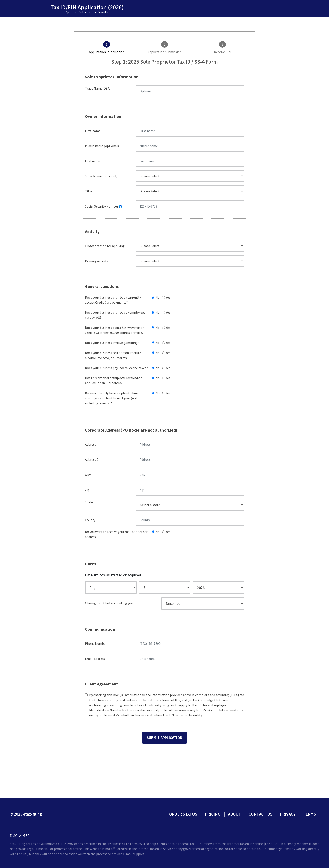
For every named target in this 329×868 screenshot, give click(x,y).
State (89, 502)
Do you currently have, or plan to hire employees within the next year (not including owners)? (111, 398)
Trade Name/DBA (97, 88)
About (235, 814)
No (157, 297)
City (88, 475)
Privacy (288, 814)
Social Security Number (104, 206)
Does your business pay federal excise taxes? (116, 368)
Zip (87, 490)
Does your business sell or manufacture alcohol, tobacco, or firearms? (113, 355)
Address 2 (92, 459)
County (90, 520)
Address (91, 444)
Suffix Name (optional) (101, 176)
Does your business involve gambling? (112, 343)
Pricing (213, 814)
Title (89, 191)
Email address (95, 659)
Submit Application (164, 738)
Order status (183, 814)
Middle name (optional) (102, 146)
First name (93, 131)
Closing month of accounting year (109, 603)
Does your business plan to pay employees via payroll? (115, 315)
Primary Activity (97, 261)
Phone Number (96, 643)
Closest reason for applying (105, 246)
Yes (168, 297)
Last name (93, 161)
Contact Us (260, 814)
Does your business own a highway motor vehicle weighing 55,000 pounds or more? (114, 330)
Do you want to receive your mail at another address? (116, 534)
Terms (309, 814)
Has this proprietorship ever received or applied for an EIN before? (113, 380)
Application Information (107, 52)
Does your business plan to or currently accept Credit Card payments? (113, 300)
